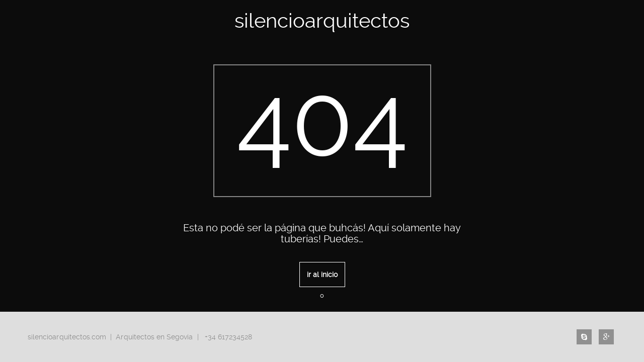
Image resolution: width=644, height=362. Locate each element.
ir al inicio (322, 275)
